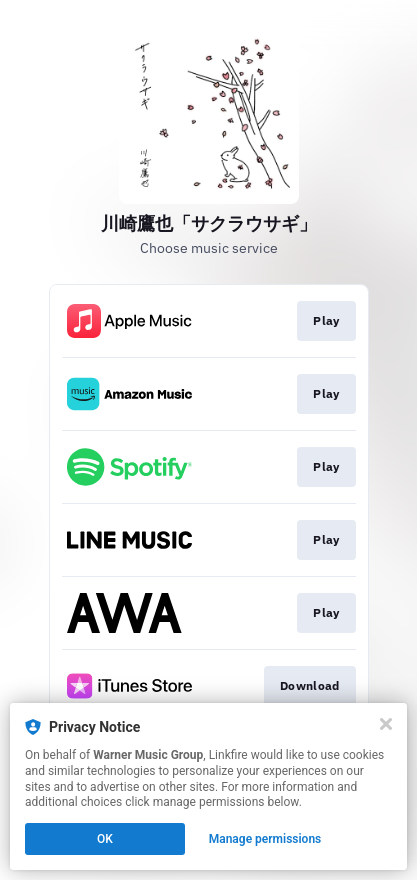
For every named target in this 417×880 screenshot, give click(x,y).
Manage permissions (265, 839)
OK (105, 839)
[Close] (386, 724)
